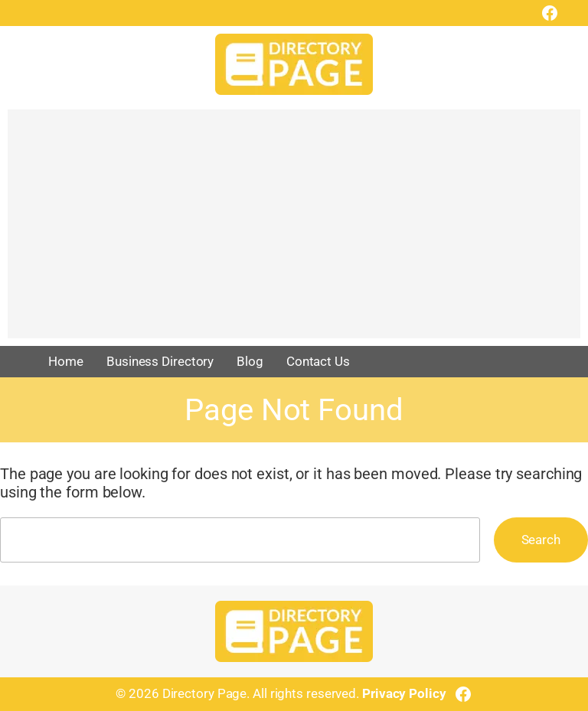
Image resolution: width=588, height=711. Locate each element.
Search (541, 540)
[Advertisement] (294, 231)
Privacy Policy (404, 693)
